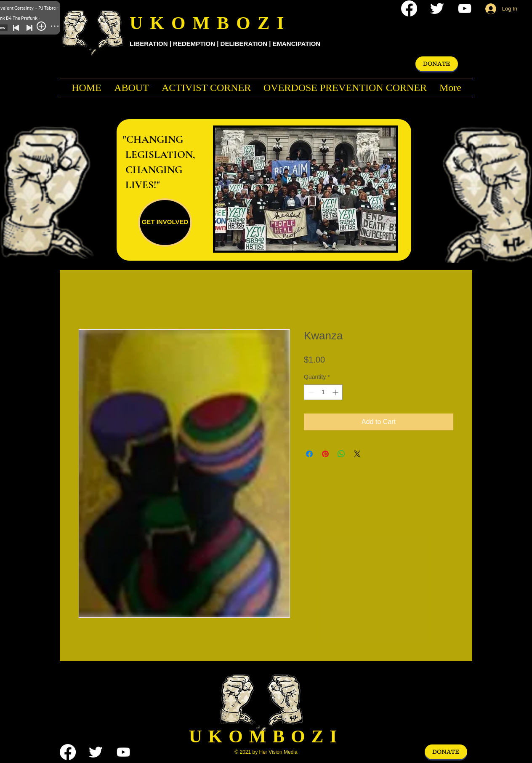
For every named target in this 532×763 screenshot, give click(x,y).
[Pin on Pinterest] (325, 454)
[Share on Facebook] (309, 454)
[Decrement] (310, 392)
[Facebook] (409, 8)
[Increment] (336, 392)
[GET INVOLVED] (165, 223)
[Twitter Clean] (437, 8)
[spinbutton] (323, 392)
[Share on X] (357, 454)
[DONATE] (437, 64)
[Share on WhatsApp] (341, 454)
